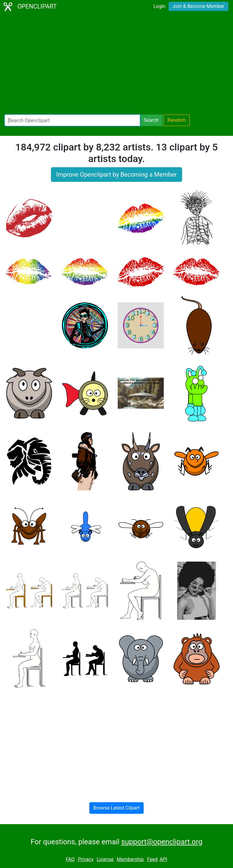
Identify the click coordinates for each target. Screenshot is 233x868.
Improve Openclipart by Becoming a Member (116, 175)
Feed (152, 859)
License (105, 859)
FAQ (70, 859)
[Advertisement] (116, 64)
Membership (130, 859)
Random (177, 120)
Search (151, 120)
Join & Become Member (199, 6)
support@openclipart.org (162, 842)
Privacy (86, 859)
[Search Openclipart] (72, 120)
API (163, 859)
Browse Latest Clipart (117, 808)
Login (159, 6)
